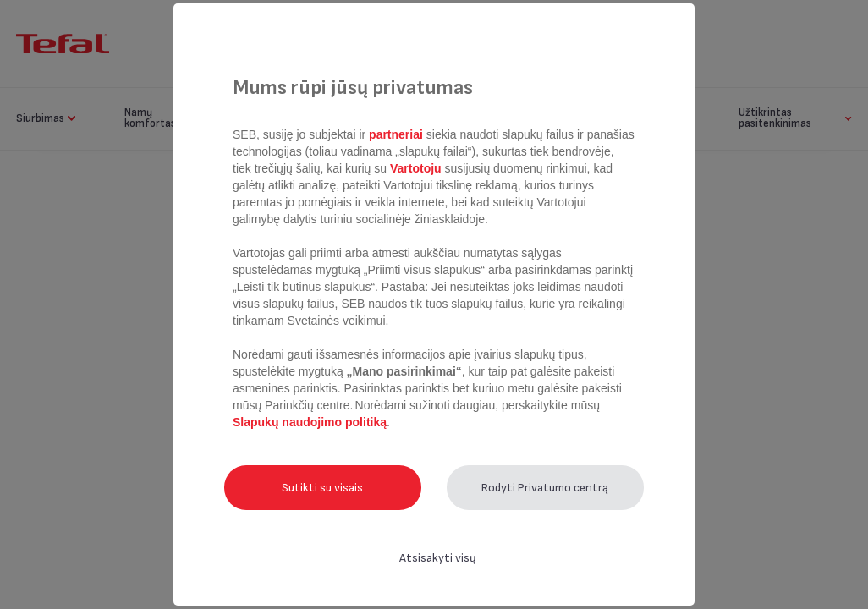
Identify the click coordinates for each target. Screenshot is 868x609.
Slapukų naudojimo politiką (310, 422)
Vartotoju (415, 168)
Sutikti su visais (322, 488)
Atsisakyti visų (438, 558)
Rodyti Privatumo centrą (545, 488)
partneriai (396, 134)
